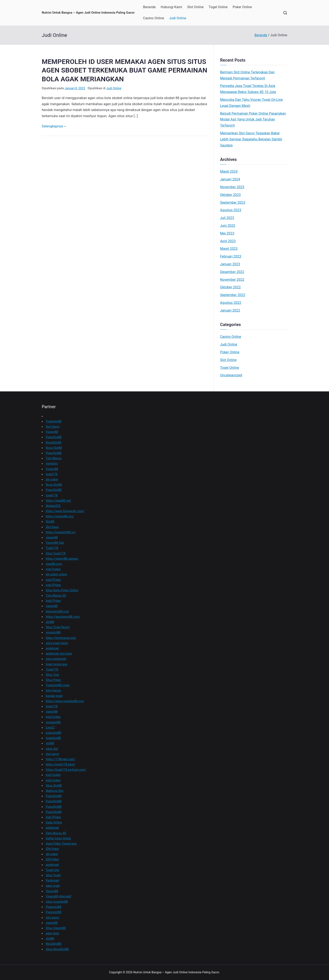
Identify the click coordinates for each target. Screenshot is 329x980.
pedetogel (52, 648)
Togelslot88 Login (58, 685)
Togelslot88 (54, 421)
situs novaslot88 (57, 902)
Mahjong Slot (55, 791)
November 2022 (232, 280)
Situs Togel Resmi (58, 627)
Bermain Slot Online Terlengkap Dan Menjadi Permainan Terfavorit (247, 75)
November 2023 (232, 187)
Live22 (50, 728)
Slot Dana (52, 527)
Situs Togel (53, 875)
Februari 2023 (231, 256)
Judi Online (178, 18)
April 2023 (228, 241)
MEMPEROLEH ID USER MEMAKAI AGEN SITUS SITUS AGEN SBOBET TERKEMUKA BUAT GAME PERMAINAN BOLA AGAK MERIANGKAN (125, 70)
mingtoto (52, 463)
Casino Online (154, 18)
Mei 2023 (227, 233)
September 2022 (233, 295)
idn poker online (56, 574)
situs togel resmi (57, 643)
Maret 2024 (229, 172)
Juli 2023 (227, 218)
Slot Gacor (53, 427)
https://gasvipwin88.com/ (63, 617)
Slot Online (195, 7)
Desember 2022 (232, 272)
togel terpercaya (57, 664)
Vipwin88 (52, 432)
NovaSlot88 (54, 443)
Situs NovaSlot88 (57, 949)
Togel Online (218, 7)
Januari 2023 (230, 264)
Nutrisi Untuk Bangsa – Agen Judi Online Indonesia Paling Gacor (88, 13)
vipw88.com (54, 564)
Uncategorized (231, 375)
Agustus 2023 (231, 210)
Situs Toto (52, 675)
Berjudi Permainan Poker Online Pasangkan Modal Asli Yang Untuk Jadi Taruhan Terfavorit (253, 120)
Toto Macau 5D (56, 596)
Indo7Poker (53, 580)
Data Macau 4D (56, 833)
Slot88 (50, 522)
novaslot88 (53, 632)
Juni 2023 (228, 226)
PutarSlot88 (54, 437)
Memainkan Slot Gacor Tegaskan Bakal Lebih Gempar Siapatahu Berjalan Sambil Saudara (251, 139)
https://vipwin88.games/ (62, 559)
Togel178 (52, 548)
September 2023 (233, 203)
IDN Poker (52, 849)
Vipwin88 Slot (55, 543)
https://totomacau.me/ (61, 638)
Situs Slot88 (54, 786)
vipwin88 (52, 537)
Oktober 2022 (230, 287)
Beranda (149, 7)
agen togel (53, 886)
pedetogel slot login (59, 654)
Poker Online (242, 7)
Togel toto (52, 870)
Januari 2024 (230, 179)
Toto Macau (54, 458)
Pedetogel (52, 880)
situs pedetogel (56, 659)
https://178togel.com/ (61, 759)
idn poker (52, 479)
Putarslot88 (54, 907)
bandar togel (54, 696)
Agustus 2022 (231, 303)
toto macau (53, 690)
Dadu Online (54, 822)
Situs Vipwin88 (56, 928)
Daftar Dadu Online (58, 838)
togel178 (52, 474)
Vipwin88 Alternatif (59, 896)
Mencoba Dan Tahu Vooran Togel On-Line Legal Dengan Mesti (251, 103)
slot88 (50, 622)
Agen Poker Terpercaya (61, 844)
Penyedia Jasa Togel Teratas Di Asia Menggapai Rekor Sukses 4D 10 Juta (248, 89)
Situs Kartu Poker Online (62, 590)
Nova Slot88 (54, 448)
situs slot (52, 749)
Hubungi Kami (171, 7)
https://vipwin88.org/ (60, 516)
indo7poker (53, 569)
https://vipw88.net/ (59, 501)
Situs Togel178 (56, 553)
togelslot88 (53, 738)
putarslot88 (53, 733)
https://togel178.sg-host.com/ (66, 770)
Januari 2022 (230, 310)
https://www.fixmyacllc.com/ (65, 511)
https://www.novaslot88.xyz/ (65, 701)
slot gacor (52, 754)
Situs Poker (53, 680)
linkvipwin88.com (57, 611)
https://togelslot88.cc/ (61, 532)
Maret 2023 (229, 249)
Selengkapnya (54, 126)
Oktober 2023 (230, 195)
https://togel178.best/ (60, 764)
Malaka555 (53, 506)
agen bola (52, 933)
